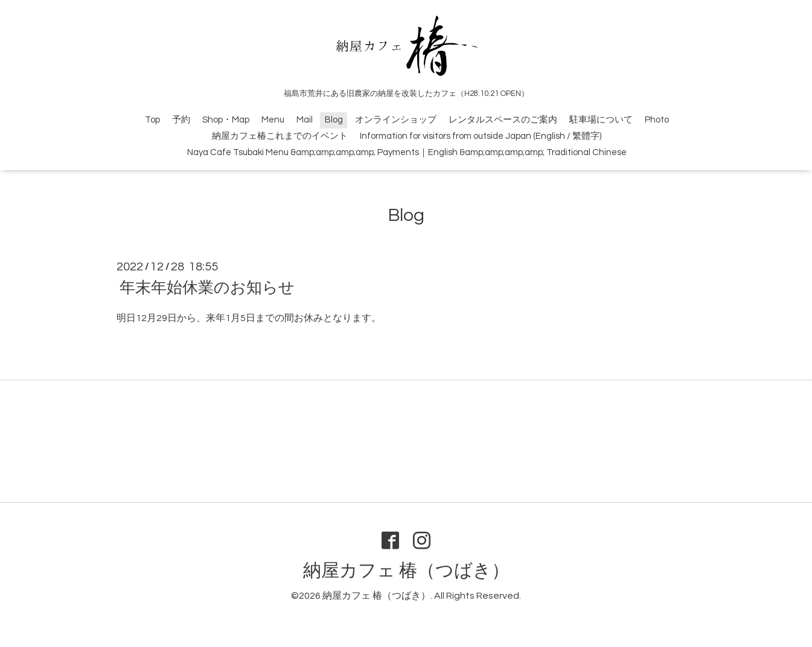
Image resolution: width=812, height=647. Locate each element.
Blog (334, 120)
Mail (305, 120)
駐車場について (601, 120)
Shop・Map (226, 120)
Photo (657, 120)
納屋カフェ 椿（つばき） (406, 571)
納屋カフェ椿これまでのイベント (280, 136)
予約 (181, 120)
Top (152, 120)
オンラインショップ (396, 120)
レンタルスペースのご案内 (503, 120)
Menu (273, 120)
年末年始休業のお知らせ (207, 288)
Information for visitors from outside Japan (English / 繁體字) (481, 136)
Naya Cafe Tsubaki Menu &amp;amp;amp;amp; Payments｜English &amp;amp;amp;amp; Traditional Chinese (407, 152)
